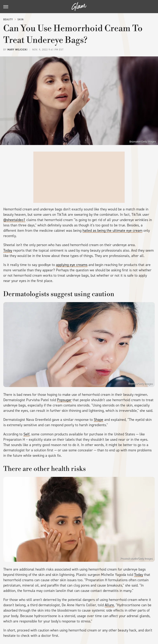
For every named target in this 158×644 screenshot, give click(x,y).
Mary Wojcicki (17, 50)
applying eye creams (72, 265)
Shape (99, 420)
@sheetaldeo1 (14, 220)
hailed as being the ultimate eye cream (112, 231)
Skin (21, 19)
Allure (109, 605)
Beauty (8, 19)
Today (8, 250)
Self (26, 434)
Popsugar (64, 400)
